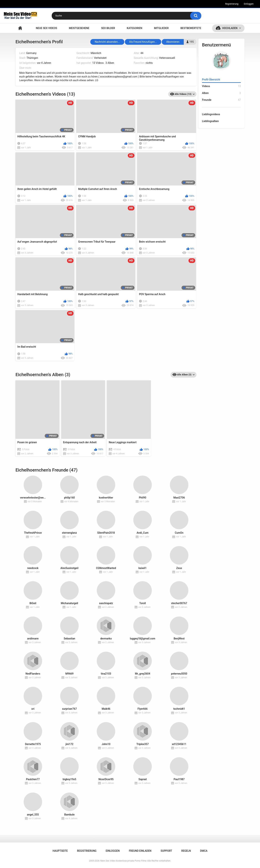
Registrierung (232, 4)
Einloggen (249, 4)
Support (166, 851)
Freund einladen (140, 851)
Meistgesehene (79, 28)
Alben (221, 93)
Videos (221, 86)
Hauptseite (20, 28)
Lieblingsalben (210, 121)
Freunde (221, 100)
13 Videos (98, 63)
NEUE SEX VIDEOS (46, 28)
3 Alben (110, 63)
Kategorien (135, 28)
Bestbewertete (191, 28)
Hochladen (230, 28)
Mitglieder (161, 28)
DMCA (204, 851)
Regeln (186, 851)
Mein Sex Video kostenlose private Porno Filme (123, 861)
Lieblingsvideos (211, 114)
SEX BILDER (108, 28)
